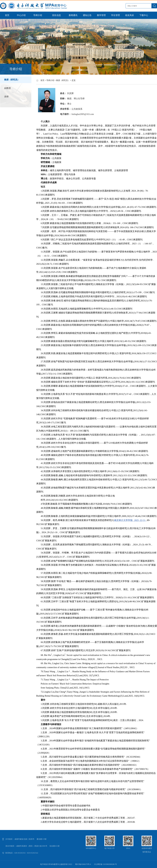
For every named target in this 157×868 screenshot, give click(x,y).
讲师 (6, 97)
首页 (7, 15)
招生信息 (57, 15)
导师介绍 (38, 15)
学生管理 (115, 15)
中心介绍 (21, 15)
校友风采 (130, 15)
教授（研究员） (12, 80)
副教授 (7, 88)
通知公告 (87, 15)
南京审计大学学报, (124, 520)
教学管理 (101, 15)
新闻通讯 (73, 15)
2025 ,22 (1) (140, 520)
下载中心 (144, 15)
